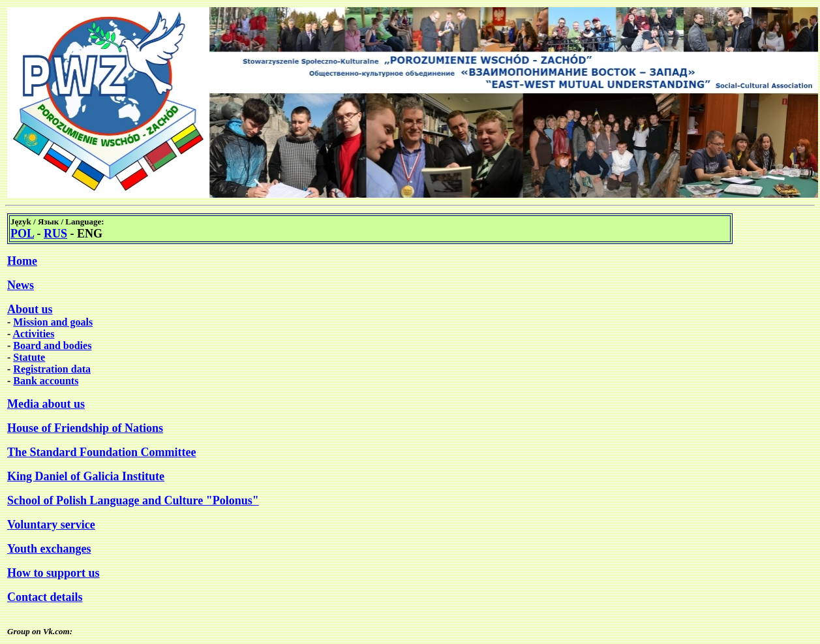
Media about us (46, 404)
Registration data (52, 369)
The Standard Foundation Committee (102, 452)
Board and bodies (52, 345)
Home (22, 261)
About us (30, 309)
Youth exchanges (49, 549)
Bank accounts (46, 381)
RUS (55, 234)
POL (22, 234)
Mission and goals (53, 322)
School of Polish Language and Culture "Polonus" (133, 500)
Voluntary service (51, 525)
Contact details (45, 597)
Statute (29, 357)
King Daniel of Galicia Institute (86, 476)
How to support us (53, 573)
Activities (33, 334)
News (21, 285)
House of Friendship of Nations (85, 428)
